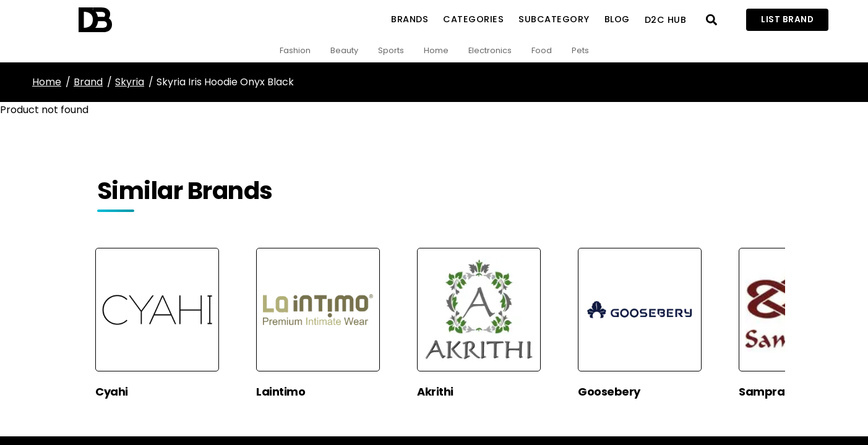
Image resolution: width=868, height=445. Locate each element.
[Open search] (711, 20)
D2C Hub (666, 20)
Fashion (295, 50)
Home (436, 50)
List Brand (787, 19)
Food (542, 50)
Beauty (344, 50)
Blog (617, 19)
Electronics (490, 50)
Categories (473, 19)
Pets (580, 50)
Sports (391, 50)
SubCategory (554, 19)
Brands (410, 19)
